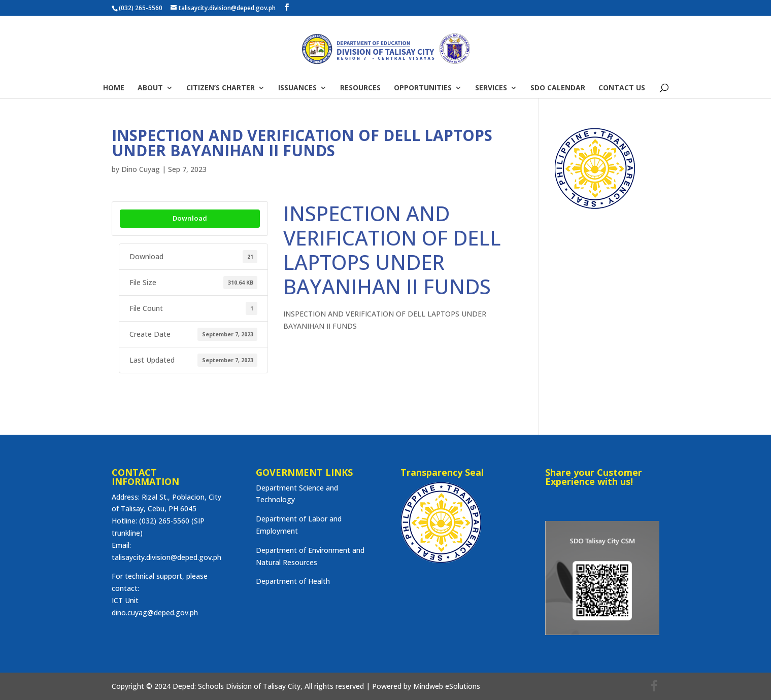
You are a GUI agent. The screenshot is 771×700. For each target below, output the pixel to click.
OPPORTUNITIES (423, 88)
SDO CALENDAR (558, 88)
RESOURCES (360, 88)
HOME (114, 88)
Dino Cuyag (141, 169)
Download (190, 218)
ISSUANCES (297, 88)
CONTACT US (622, 88)
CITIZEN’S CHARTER (221, 88)
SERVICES (491, 88)
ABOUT (150, 88)
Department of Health (293, 581)
